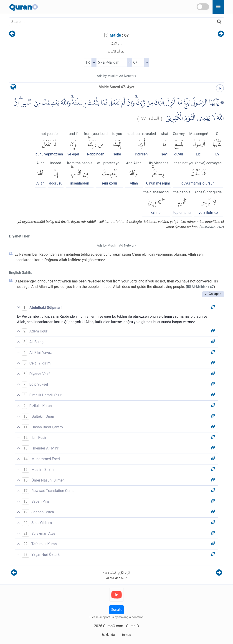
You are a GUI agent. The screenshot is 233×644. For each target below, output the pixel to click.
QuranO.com (113, 626)
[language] (13, 88)
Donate (117, 610)
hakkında (108, 635)
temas (127, 635)
